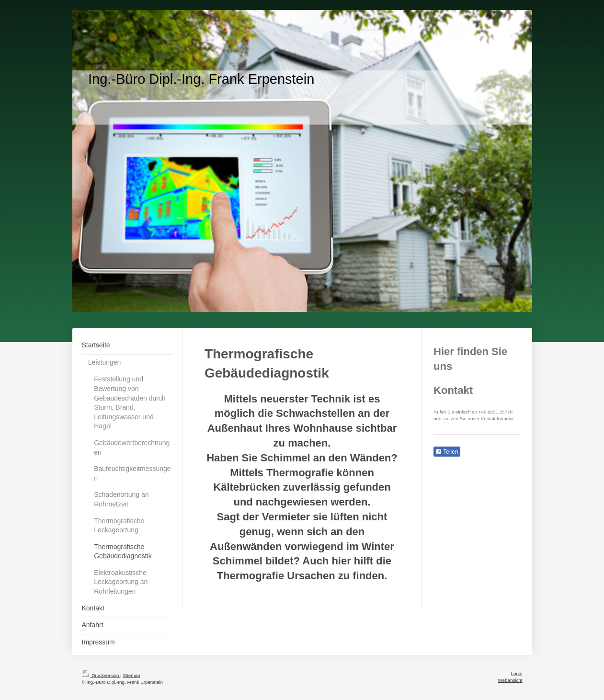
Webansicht (510, 680)
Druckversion (101, 675)
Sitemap (131, 675)
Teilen (447, 452)
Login (517, 673)
